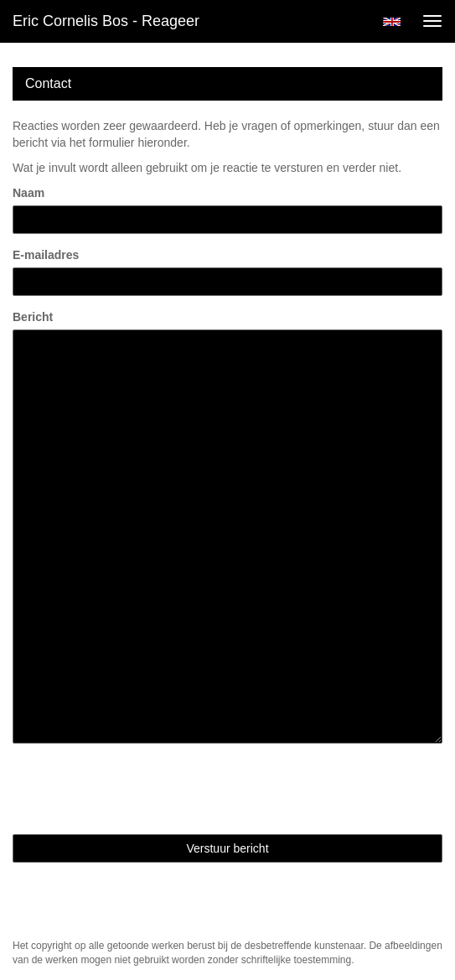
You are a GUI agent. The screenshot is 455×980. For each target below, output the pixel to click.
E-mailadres (46, 255)
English (392, 22)
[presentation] (140, 789)
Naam (28, 193)
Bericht (33, 317)
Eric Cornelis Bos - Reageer (106, 21)
